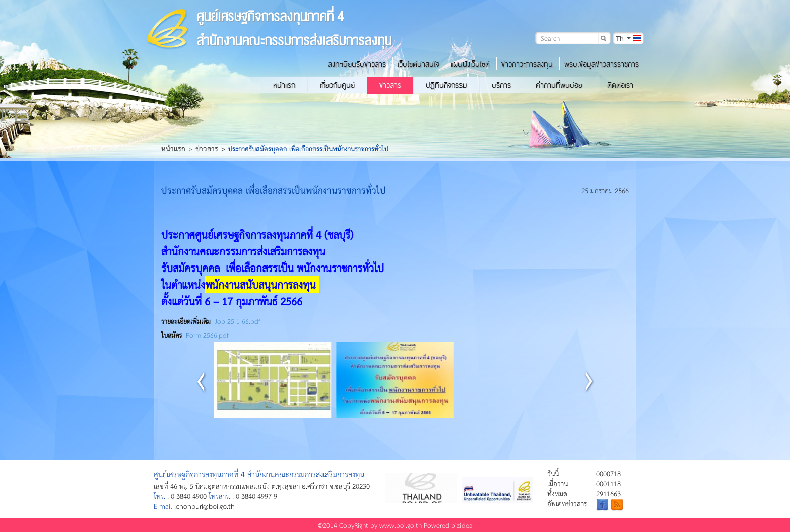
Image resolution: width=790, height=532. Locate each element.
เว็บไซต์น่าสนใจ (418, 64)
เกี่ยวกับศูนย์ (337, 85)
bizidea (462, 525)
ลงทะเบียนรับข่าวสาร (357, 64)
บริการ (501, 85)
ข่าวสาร (390, 85)
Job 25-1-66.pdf (238, 321)
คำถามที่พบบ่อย (559, 85)
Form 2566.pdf (207, 335)
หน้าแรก (284, 85)
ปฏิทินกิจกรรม (446, 85)
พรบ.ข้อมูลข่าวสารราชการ (602, 64)
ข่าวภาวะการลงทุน (527, 64)
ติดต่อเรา (620, 85)
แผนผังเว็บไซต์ (470, 64)
